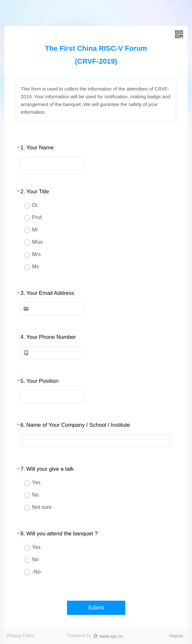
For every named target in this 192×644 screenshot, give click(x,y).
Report (176, 636)
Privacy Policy (21, 636)
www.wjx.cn (111, 636)
